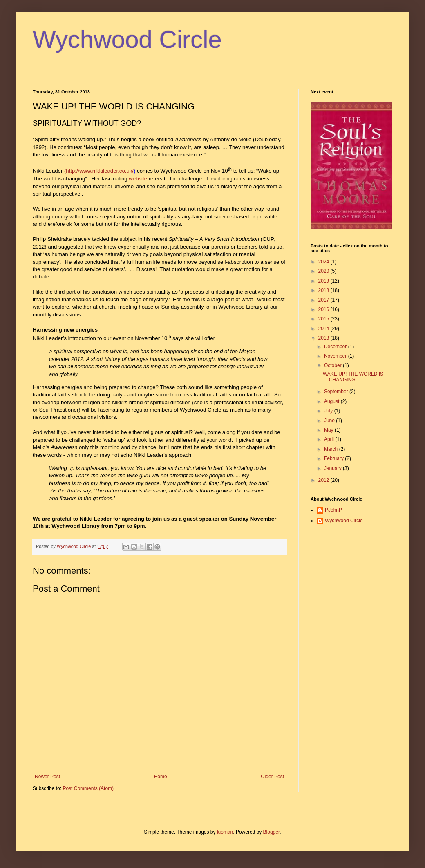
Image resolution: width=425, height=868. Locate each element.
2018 (324, 290)
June (330, 421)
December (336, 347)
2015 (324, 319)
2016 (324, 309)
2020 (324, 271)
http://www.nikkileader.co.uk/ (100, 171)
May (329, 430)
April (330, 439)
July (329, 411)
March (332, 449)
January (333, 468)
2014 (324, 329)
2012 (324, 480)
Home (161, 777)
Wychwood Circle (127, 39)
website (138, 179)
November (336, 356)
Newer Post (47, 777)
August (332, 401)
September (337, 392)
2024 (324, 262)
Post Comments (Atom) (88, 788)
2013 (324, 338)
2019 (324, 281)
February (334, 458)
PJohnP (333, 510)
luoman (225, 832)
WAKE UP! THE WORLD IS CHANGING (353, 377)
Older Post (272, 777)
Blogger (272, 832)
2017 (324, 300)
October (333, 365)
